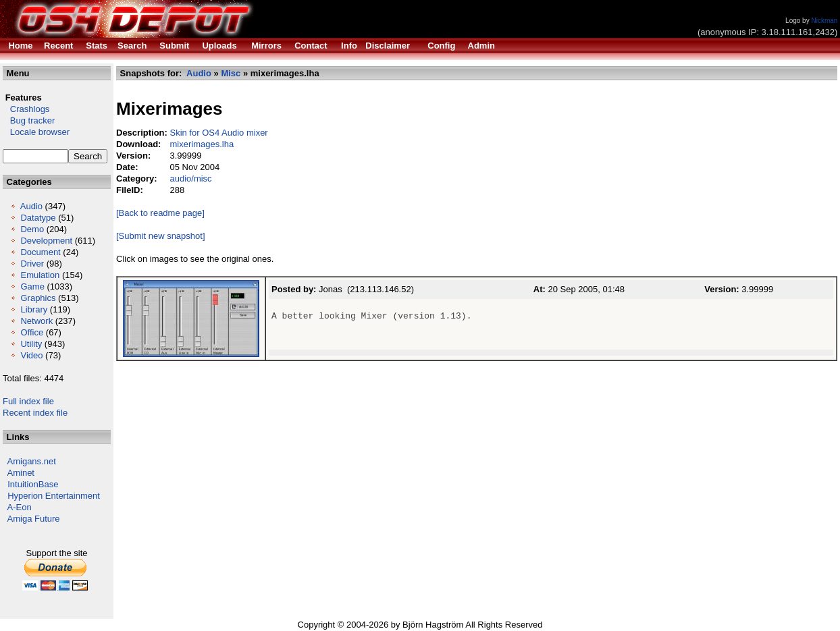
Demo (32, 229)
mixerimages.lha (202, 144)
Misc (231, 73)
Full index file (28, 401)
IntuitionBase (33, 484)
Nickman (824, 21)
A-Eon (20, 507)
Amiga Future (34, 519)
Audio (31, 206)
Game (32, 286)
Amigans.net (32, 461)
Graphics (38, 298)
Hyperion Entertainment (54, 496)
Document (40, 252)
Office (32, 332)
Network (36, 321)
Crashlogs (26, 109)
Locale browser (36, 132)
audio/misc (190, 179)
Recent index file (35, 413)
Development (46, 241)
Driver (32, 264)
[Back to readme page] (160, 213)
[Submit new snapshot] (161, 236)
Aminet (21, 473)
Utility (31, 344)
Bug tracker (29, 120)
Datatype (38, 218)
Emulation (40, 275)
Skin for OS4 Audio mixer (218, 133)
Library (34, 309)
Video (31, 355)
